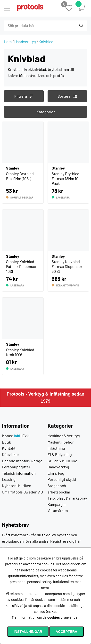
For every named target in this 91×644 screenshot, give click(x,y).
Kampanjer (57, 504)
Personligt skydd (62, 479)
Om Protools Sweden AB (22, 492)
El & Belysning (60, 454)
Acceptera (66, 632)
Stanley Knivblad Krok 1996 (20, 352)
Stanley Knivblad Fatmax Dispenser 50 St (67, 266)
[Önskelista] (71, 8)
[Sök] (30, 26)
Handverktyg (25, 42)
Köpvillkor (11, 454)
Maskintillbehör (61, 442)
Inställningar (28, 632)
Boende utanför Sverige (22, 461)
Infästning (56, 448)
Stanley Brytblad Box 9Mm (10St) (20, 176)
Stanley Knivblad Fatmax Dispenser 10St (21, 266)
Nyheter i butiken (17, 486)
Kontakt (9, 448)
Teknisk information (19, 473)
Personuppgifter (16, 467)
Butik (6, 442)
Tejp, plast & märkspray (67, 498)
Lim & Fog (56, 473)
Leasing (9, 479)
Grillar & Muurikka (62, 461)
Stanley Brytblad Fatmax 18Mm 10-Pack (66, 178)
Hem (8, 42)
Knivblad (46, 42)
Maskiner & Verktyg (64, 436)
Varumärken (58, 510)
